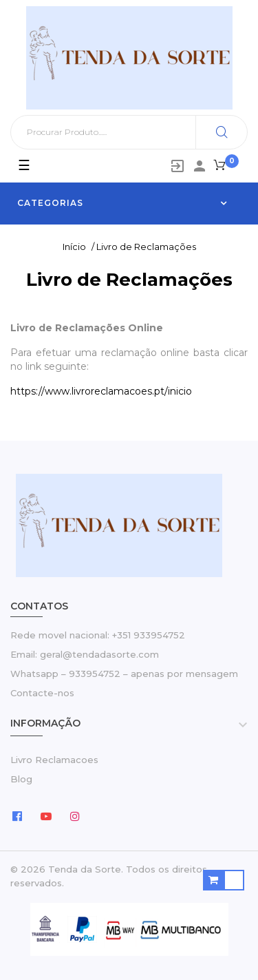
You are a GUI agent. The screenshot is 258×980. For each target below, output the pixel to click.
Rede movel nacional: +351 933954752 (98, 635)
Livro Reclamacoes (54, 760)
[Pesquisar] (129, 132)
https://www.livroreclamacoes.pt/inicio (101, 391)
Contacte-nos (42, 693)
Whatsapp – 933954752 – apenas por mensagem (124, 674)
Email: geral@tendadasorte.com (85, 654)
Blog (21, 779)
